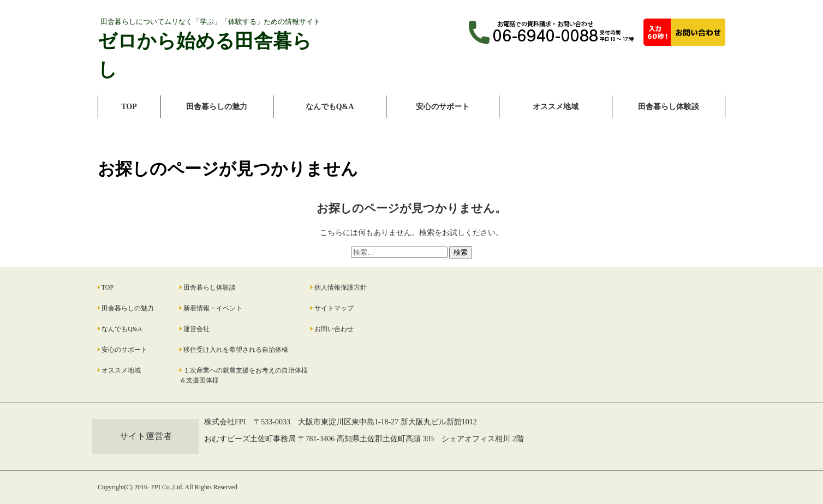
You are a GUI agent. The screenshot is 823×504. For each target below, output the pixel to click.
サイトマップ (334, 308)
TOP (129, 107)
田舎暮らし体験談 (669, 107)
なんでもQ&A (330, 107)
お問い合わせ (334, 329)
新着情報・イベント (213, 308)
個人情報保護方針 (341, 287)
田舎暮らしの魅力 (217, 107)
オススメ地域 (556, 107)
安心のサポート (443, 107)
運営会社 (196, 329)
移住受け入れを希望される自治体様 (236, 350)
